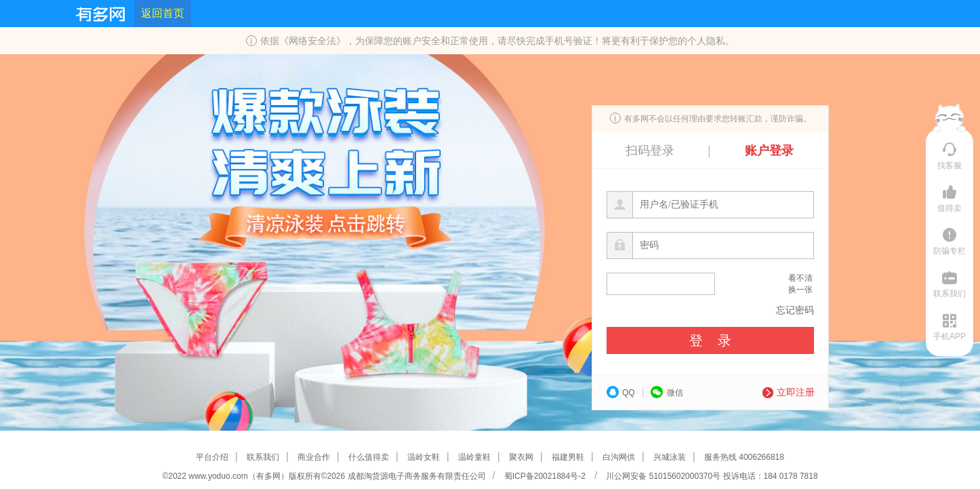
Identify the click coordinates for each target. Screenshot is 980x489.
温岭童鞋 (474, 457)
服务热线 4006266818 (744, 457)
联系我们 (263, 457)
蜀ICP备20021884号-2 (546, 476)
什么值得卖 (369, 457)
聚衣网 (521, 457)
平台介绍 (212, 457)
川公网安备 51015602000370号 (662, 476)
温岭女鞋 (424, 457)
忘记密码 (795, 310)
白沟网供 (619, 457)
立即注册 (789, 392)
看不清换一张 (800, 284)
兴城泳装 (670, 457)
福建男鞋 (568, 457)
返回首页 (163, 13)
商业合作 (314, 457)
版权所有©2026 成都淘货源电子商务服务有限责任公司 (387, 476)
